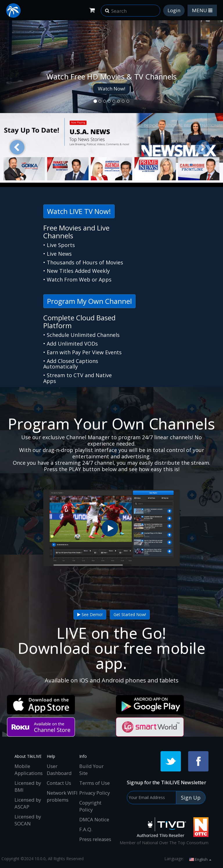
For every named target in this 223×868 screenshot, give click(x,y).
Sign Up (191, 798)
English (200, 859)
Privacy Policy (95, 793)
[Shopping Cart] (92, 10)
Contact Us (59, 783)
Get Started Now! (130, 614)
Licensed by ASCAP (28, 803)
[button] (107, 9)
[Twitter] (171, 761)
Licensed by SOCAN (28, 820)
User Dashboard (59, 770)
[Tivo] (161, 827)
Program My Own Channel (89, 301)
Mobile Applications (29, 770)
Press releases (95, 839)
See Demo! (90, 614)
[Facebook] (198, 761)
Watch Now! (111, 89)
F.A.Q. (86, 829)
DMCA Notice (94, 819)
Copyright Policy (90, 806)
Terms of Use (95, 783)
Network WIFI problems (62, 796)
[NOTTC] (201, 827)
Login (174, 10)
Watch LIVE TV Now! (79, 211)
